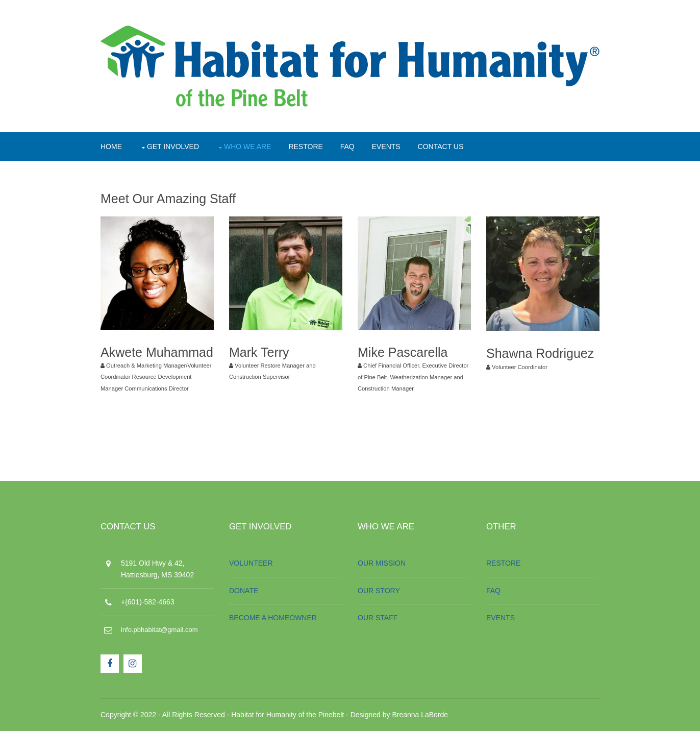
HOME (111, 147)
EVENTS (386, 147)
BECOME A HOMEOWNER (273, 618)
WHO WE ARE (248, 147)
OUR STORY (379, 591)
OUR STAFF (378, 618)
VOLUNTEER (251, 563)
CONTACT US (441, 147)
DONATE (244, 591)
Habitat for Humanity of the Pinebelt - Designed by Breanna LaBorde (340, 715)
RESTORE (305, 147)
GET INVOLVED (173, 147)
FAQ (347, 147)
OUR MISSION (382, 563)
